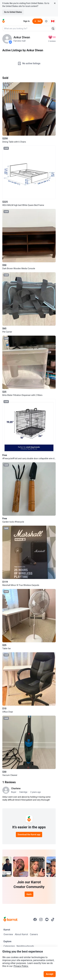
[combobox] (27, 29)
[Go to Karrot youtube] (47, 919)
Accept (50, 974)
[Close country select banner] (55, 3)
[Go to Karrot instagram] (41, 919)
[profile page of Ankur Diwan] (7, 39)
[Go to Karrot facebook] (35, 919)
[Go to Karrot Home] (10, 919)
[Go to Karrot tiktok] (53, 919)
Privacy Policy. (21, 966)
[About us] (46, 21)
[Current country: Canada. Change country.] (53, 21)
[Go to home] (4, 21)
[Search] (53, 29)
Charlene (16, 788)
